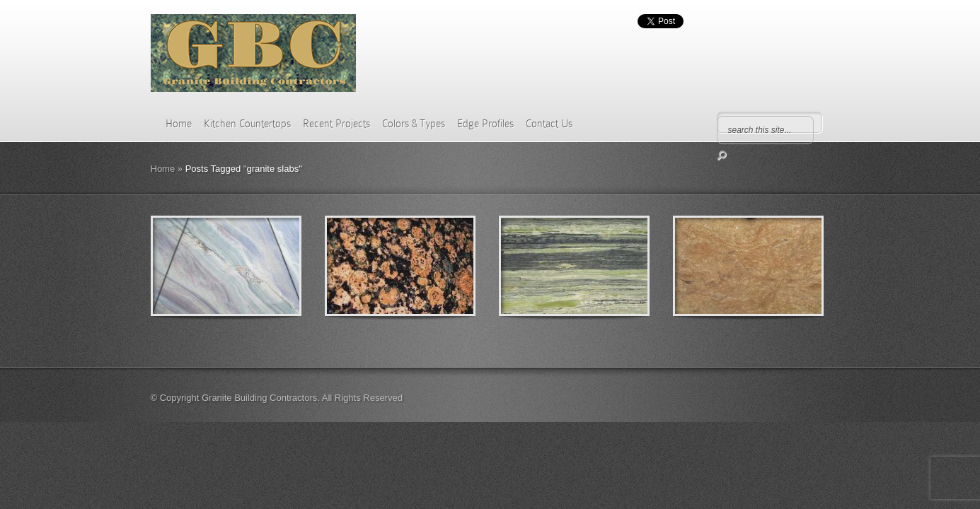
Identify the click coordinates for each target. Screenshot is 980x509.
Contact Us (549, 124)
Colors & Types (414, 124)
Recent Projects (336, 124)
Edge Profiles (485, 124)
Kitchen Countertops (247, 124)
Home (179, 124)
